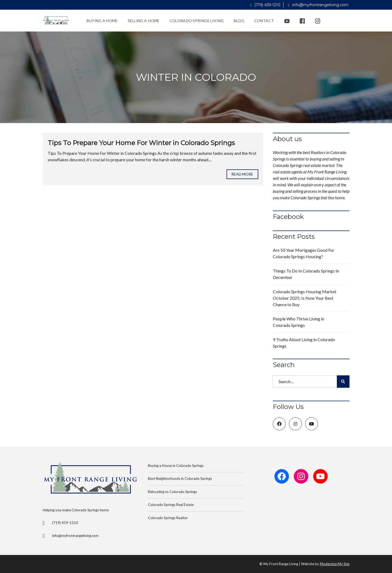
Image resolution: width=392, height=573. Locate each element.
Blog (239, 21)
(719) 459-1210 (265, 5)
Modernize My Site (335, 564)
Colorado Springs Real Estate (171, 505)
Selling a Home (144, 21)
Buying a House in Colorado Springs (176, 466)
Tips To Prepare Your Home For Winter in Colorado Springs (141, 143)
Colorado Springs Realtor (168, 518)
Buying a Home (102, 21)
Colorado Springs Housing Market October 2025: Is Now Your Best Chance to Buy (305, 298)
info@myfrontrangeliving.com (318, 5)
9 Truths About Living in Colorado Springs (304, 343)
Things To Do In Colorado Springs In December (306, 274)
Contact (264, 21)
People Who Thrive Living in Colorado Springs (299, 322)
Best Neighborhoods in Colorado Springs (180, 478)
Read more (242, 174)
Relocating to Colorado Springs (172, 492)
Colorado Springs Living (197, 21)
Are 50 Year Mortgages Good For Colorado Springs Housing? (304, 253)
